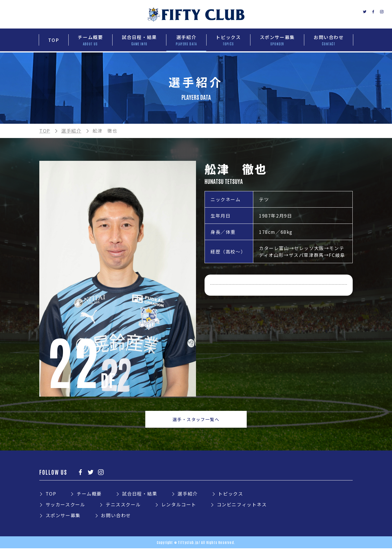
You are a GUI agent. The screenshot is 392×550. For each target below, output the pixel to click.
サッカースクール (66, 506)
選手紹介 (71, 131)
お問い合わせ (116, 517)
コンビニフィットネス (242, 506)
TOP (45, 131)
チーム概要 (89, 495)
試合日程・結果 (140, 495)
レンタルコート (179, 506)
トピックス (230, 495)
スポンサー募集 (63, 517)
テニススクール (123, 506)
